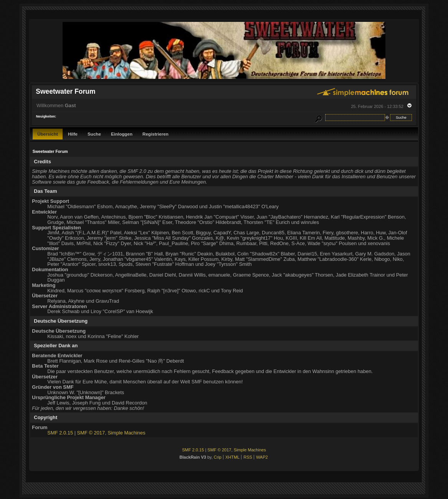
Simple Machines (126, 433)
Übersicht (48, 134)
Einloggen (122, 134)
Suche (94, 134)
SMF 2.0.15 (60, 433)
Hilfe (73, 134)
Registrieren (155, 134)
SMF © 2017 (91, 433)
